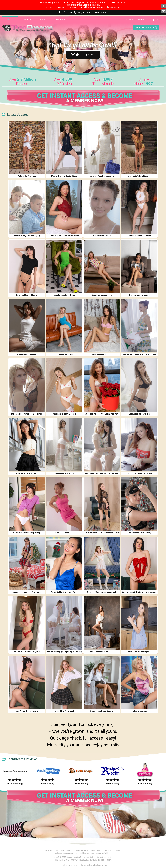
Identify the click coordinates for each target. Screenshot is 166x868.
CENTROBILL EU (82, 860)
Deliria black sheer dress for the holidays (102, 533)
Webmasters (66, 850)
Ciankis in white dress (27, 354)
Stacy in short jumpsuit (102, 295)
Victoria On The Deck (27, 176)
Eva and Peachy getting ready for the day (64, 652)
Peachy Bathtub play (102, 236)
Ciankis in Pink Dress (64, 533)
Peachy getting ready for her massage (139, 354)
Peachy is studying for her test (139, 473)
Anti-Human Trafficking (100, 853)
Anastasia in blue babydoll (139, 652)
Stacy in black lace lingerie (102, 711)
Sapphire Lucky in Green (64, 295)
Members (142, 20)
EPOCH (67, 860)
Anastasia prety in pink (102, 354)
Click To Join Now (144, 27)
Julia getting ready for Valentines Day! (102, 414)
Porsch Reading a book (139, 295)
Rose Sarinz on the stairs (27, 473)
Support (155, 20)
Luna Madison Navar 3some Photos (27, 414)
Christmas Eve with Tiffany (139, 533)
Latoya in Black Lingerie (139, 414)
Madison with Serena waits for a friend (102, 473)
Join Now (129, 20)
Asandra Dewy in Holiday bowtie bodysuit (139, 592)
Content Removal (81, 850)
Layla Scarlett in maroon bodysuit (64, 236)
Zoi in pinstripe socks (64, 473)
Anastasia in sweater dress (102, 652)
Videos (44, 20)
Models (27, 20)
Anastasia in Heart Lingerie (64, 414)
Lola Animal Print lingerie (27, 711)
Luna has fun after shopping (102, 176)
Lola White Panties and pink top (27, 533)
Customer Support (51, 850)
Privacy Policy (96, 850)
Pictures (60, 20)
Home (10, 20)
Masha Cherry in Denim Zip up (64, 176)
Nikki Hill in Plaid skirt (64, 711)
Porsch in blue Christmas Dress (64, 592)
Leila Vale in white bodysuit (139, 236)
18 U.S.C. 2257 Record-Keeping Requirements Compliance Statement (82, 857)
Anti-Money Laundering (64, 853)
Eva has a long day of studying (27, 236)
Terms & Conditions (112, 850)
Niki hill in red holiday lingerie (27, 652)
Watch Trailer (83, 54)
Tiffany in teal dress (64, 354)
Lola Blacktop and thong (27, 295)
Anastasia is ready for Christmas (27, 592)
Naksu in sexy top (139, 711)
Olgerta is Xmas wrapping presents (102, 592)
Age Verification (82, 853)
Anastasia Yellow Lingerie (139, 176)
